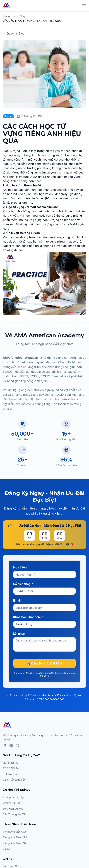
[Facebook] (5, 746)
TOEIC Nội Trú (11, 768)
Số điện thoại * (23, 584)
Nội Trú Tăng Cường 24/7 (21, 755)
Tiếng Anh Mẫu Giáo (15, 832)
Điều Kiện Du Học (13, 809)
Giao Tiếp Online (13, 866)
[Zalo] (18, 746)
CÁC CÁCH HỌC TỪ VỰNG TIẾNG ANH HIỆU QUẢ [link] (32, 21)
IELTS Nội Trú (11, 763)
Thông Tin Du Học (14, 797)
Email (17, 600)
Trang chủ (9, 16)
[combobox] (44, 624)
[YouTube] (11, 746)
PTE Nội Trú (10, 774)
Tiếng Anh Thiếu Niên (16, 843)
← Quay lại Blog (14, 33)
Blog (22, 16)
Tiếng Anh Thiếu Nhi (15, 837)
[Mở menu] (84, 6)
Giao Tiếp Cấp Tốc (14, 780)
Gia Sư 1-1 (9, 849)
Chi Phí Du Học (12, 803)
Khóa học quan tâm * (28, 617)
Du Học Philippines (17, 790)
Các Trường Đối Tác (15, 814)
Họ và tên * (21, 567)
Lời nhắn (19, 634)
